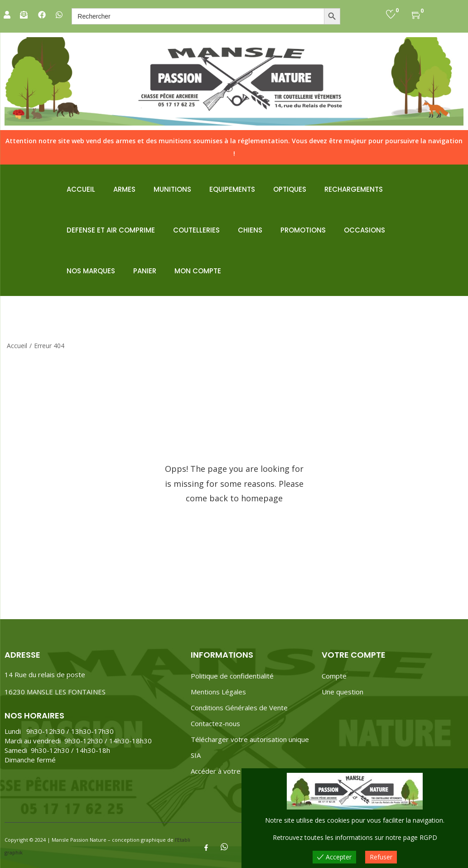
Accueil (17, 346)
